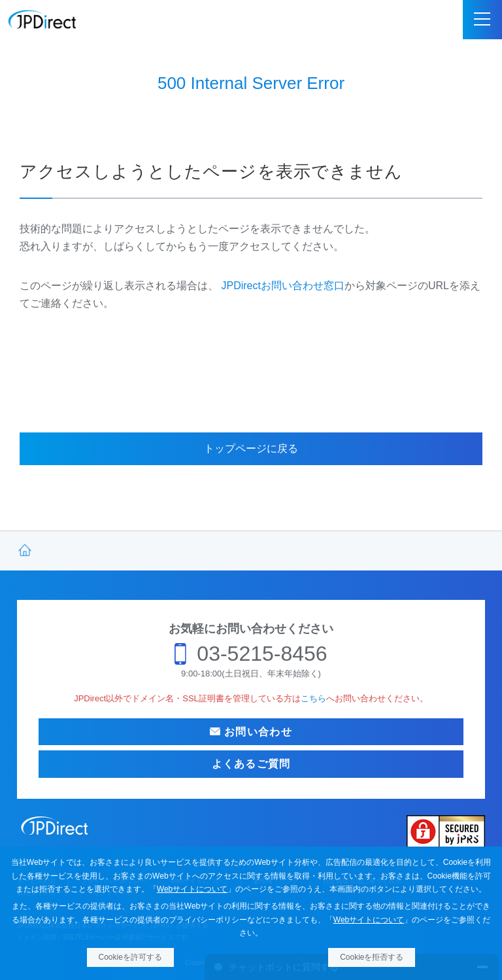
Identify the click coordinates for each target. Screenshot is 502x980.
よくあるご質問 (251, 764)
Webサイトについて (192, 889)
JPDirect (42, 20)
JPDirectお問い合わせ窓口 (282, 286)
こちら (313, 698)
